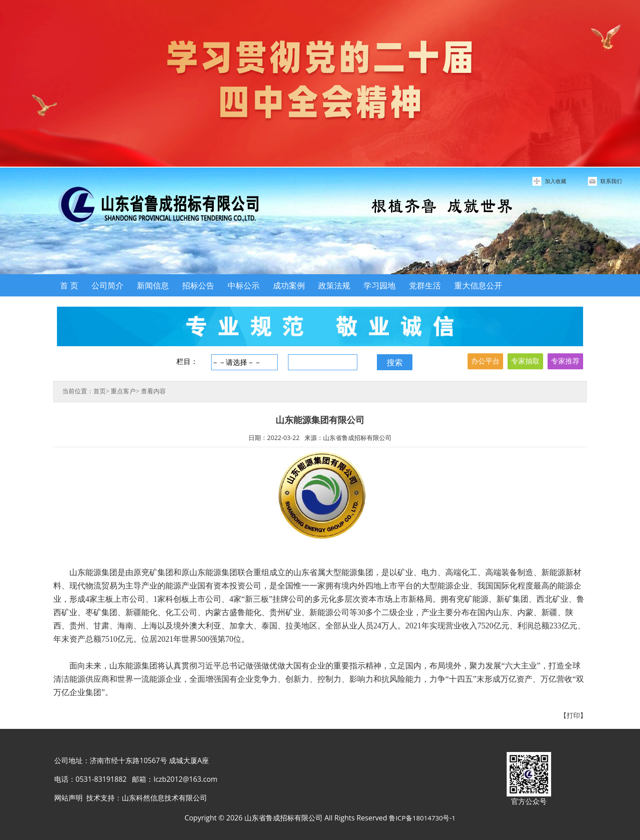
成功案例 (289, 285)
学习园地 (380, 285)
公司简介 (108, 285)
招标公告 (198, 285)
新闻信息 (153, 285)
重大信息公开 (478, 285)
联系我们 (611, 181)
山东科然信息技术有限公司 (164, 798)
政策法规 (334, 285)
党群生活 (425, 285)
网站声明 (68, 798)
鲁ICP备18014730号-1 (422, 818)
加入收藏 (556, 181)
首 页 (69, 285)
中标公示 (244, 285)
